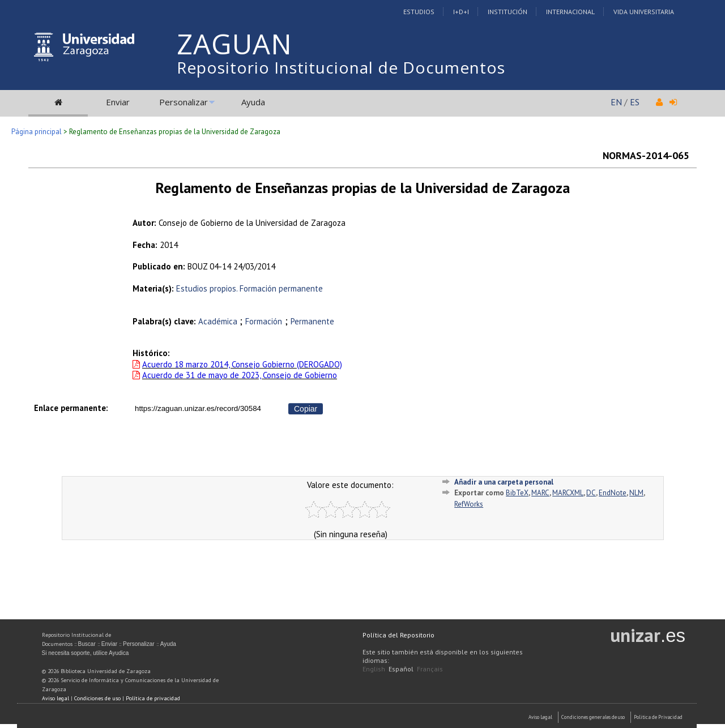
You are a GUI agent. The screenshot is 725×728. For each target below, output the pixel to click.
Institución (507, 12)
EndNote (613, 493)
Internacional (570, 12)
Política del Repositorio (398, 635)
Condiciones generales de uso (593, 717)
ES (635, 102)
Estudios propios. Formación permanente (250, 288)
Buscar (87, 644)
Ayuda (253, 102)
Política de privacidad (153, 698)
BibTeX (517, 493)
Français (430, 669)
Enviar (118, 102)
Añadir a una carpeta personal (504, 482)
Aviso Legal (540, 717)
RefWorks (469, 504)
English (374, 669)
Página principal (37, 132)
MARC (540, 493)
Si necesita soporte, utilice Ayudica (86, 653)
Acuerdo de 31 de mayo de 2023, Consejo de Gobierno (240, 375)
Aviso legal (56, 698)
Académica (219, 321)
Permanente (312, 321)
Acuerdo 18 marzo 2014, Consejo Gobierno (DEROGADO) (242, 364)
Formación (264, 321)
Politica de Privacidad (658, 717)
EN (616, 102)
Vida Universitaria (644, 12)
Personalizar (184, 102)
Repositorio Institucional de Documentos (341, 67)
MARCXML (568, 493)
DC (591, 493)
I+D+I (461, 12)
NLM (636, 493)
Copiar (306, 409)
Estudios (419, 12)
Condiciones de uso (97, 698)
